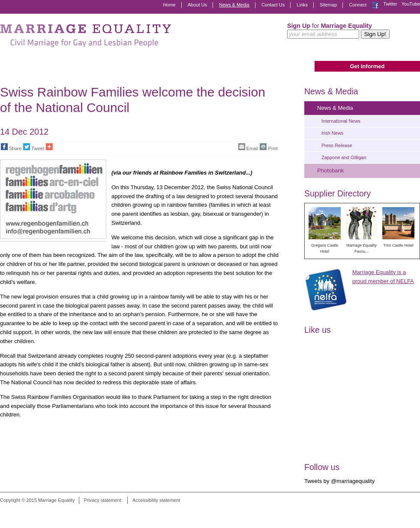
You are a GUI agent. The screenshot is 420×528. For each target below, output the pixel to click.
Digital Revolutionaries (400, 512)
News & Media (234, 5)
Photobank (330, 170)
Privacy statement (103, 500)
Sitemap (328, 5)
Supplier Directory (337, 193)
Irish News (332, 133)
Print (269, 147)
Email (248, 147)
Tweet (33, 147)
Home (169, 5)
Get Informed (367, 66)
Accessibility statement (156, 500)
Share (11, 147)
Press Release (337, 145)
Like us (318, 330)
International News (341, 121)
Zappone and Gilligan (344, 157)
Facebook (375, 5)
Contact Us (273, 5)
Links (302, 5)
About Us (197, 5)
